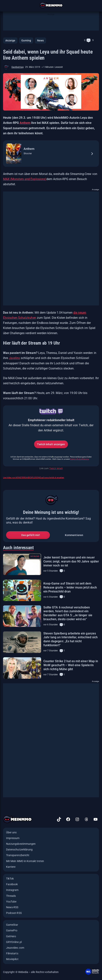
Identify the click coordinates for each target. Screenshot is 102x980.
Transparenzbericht (18, 855)
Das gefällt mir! (31, 535)
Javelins (14, 358)
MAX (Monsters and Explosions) (25, 179)
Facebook (12, 884)
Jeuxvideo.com (15, 948)
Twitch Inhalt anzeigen (51, 444)
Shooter (28, 153)
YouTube (11, 902)
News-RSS (12, 907)
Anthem (25, 123)
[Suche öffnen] (97, 5)
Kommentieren (74, 535)
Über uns (11, 832)
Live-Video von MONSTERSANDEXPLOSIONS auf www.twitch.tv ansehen (34, 477)
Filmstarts (12, 953)
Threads (11, 896)
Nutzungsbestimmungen (21, 844)
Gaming (26, 40)
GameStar (12, 925)
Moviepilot (12, 959)
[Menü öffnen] (5, 5)
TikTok (10, 879)
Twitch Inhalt (56, 468)
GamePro (12, 930)
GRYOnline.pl (14, 942)
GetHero (11, 936)
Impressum (13, 838)
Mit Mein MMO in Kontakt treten (25, 861)
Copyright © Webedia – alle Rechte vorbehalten (31, 972)
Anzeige (10, 40)
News (40, 40)
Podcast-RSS (14, 913)
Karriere (11, 867)
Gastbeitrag (18, 67)
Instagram (12, 890)
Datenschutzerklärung (79, 459)
